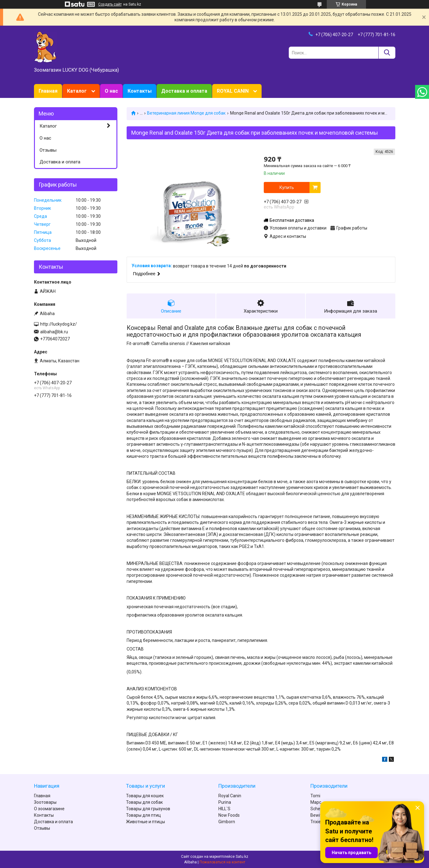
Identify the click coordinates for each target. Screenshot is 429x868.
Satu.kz (242, 857)
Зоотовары (45, 802)
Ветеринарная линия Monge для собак (186, 113)
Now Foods (229, 815)
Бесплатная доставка (292, 220)
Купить (287, 188)
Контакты (140, 91)
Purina (225, 802)
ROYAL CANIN (233, 91)
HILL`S (224, 809)
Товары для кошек (145, 796)
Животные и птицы (145, 822)
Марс (316, 802)
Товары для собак (144, 802)
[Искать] (387, 53)
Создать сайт (110, 4)
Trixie (316, 822)
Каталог (77, 91)
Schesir (318, 809)
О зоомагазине (49, 809)
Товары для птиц (143, 815)
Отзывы (48, 150)
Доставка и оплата (184, 91)
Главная (48, 91)
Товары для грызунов (148, 809)
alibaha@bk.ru (54, 332)
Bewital (318, 815)
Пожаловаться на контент (222, 862)
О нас (111, 91)
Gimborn (227, 822)
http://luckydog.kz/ (59, 324)
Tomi (315, 796)
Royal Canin (230, 796)
